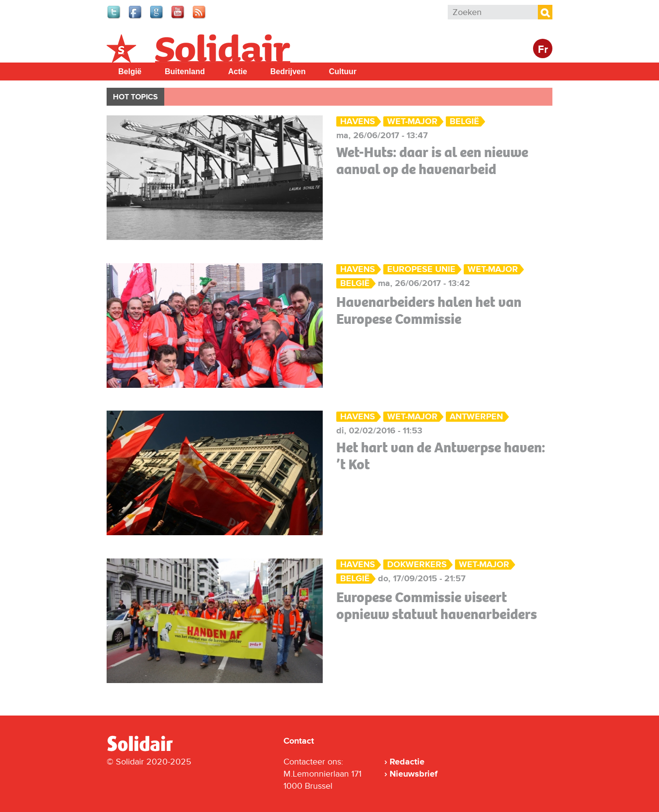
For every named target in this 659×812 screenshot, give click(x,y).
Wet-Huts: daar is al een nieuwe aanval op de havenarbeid (432, 161)
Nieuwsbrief (414, 774)
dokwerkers (417, 565)
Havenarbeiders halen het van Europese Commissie (429, 310)
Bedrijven (288, 72)
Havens (358, 121)
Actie (238, 72)
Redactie (407, 762)
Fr (543, 50)
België (130, 72)
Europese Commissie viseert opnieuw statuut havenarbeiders (437, 606)
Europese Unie (421, 269)
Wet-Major (412, 121)
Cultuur (343, 72)
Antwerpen (476, 417)
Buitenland (185, 72)
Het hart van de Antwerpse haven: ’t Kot (441, 456)
